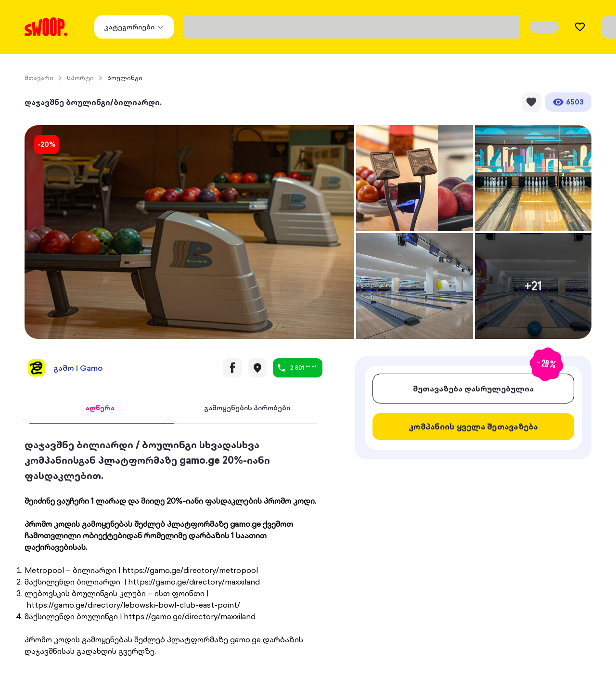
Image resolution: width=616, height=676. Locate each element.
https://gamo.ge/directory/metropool (190, 570)
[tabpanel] (173, 547)
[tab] (100, 408)
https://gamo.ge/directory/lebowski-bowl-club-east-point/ (133, 605)
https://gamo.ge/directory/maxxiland (194, 582)
